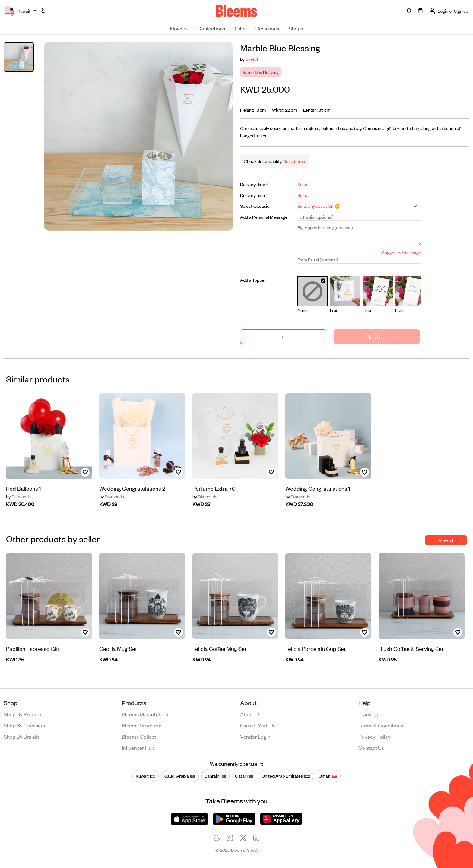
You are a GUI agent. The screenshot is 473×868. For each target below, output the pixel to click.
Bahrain (215, 776)
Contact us (371, 747)
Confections (211, 28)
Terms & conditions (381, 725)
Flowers (179, 28)
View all (446, 540)
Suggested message (402, 252)
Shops (296, 28)
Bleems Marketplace (145, 714)
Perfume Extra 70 (214, 488)
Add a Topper (253, 280)
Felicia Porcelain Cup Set (316, 648)
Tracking (368, 714)
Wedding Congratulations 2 (132, 488)
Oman (328, 776)
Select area (294, 161)
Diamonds (18, 496)
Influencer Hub (138, 747)
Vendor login (255, 736)
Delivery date (254, 184)
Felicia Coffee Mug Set (219, 648)
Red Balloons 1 (24, 488)
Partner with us (258, 725)
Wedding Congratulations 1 (318, 488)
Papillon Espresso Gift (33, 648)
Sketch (252, 59)
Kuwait (146, 776)
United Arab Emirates (286, 776)
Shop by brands (22, 736)
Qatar (244, 776)
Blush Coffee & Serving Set (411, 648)
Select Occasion (256, 206)
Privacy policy (375, 736)
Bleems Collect (139, 736)
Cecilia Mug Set (118, 648)
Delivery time (254, 195)
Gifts (240, 28)
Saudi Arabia (180, 776)
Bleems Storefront (143, 725)
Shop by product (23, 714)
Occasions (267, 28)
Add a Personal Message (264, 217)
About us (251, 714)
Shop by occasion (24, 725)
